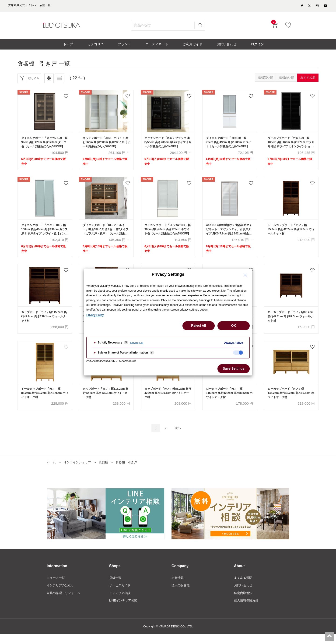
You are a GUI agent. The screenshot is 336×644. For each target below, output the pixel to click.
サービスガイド (121, 594)
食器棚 (107, 471)
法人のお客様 (181, 594)
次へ (179, 436)
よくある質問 (244, 587)
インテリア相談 (121, 602)
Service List (137, 343)
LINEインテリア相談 (124, 610)
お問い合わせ (244, 594)
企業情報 (178, 587)
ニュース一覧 (56, 587)
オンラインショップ (79, 471)
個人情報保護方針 (247, 610)
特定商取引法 (244, 602)
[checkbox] (238, 353)
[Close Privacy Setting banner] (245, 275)
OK (234, 326)
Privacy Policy (95, 315)
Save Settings (234, 368)
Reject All (198, 326)
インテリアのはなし (61, 594)
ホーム (52, 471)
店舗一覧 (116, 587)
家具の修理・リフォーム (65, 602)
